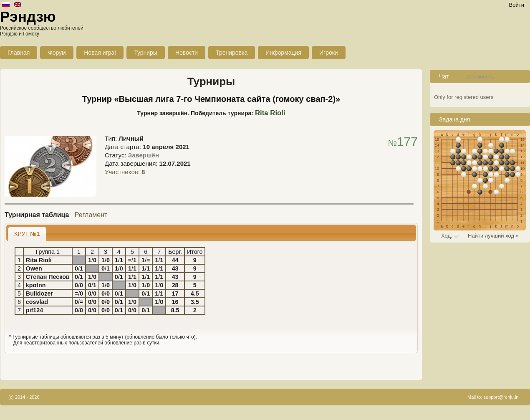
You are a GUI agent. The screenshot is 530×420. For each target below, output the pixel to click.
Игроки (329, 53)
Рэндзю (28, 16)
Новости (187, 53)
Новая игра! (100, 53)
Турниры (146, 53)
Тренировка (232, 53)
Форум (57, 53)
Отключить (480, 77)
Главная (19, 53)
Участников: (125, 172)
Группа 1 (48, 252)
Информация (283, 53)
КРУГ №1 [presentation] (27, 234)
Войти (517, 5)
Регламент (91, 215)
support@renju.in (501, 397)
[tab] (27, 234)
